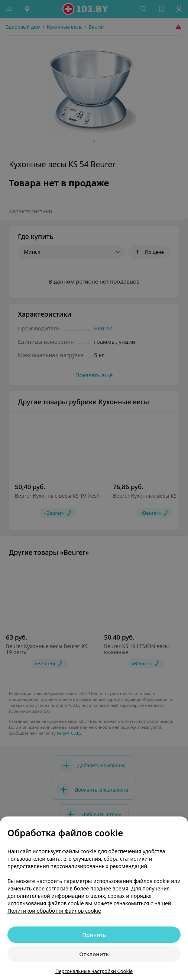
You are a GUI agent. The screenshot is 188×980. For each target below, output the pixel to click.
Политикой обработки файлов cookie (54, 911)
